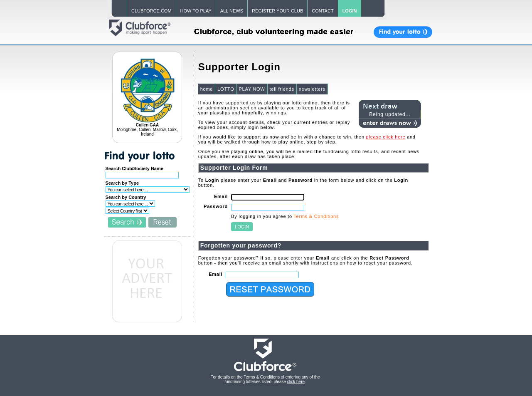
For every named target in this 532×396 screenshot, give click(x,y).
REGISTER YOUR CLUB (277, 11)
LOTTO (226, 89)
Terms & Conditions (316, 216)
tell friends (282, 89)
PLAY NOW (252, 89)
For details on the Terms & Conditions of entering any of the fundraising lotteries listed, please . (265, 379)
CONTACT (323, 11)
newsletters (312, 89)
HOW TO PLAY (196, 11)
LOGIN (350, 11)
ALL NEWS (232, 11)
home (207, 89)
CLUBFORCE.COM (151, 11)
